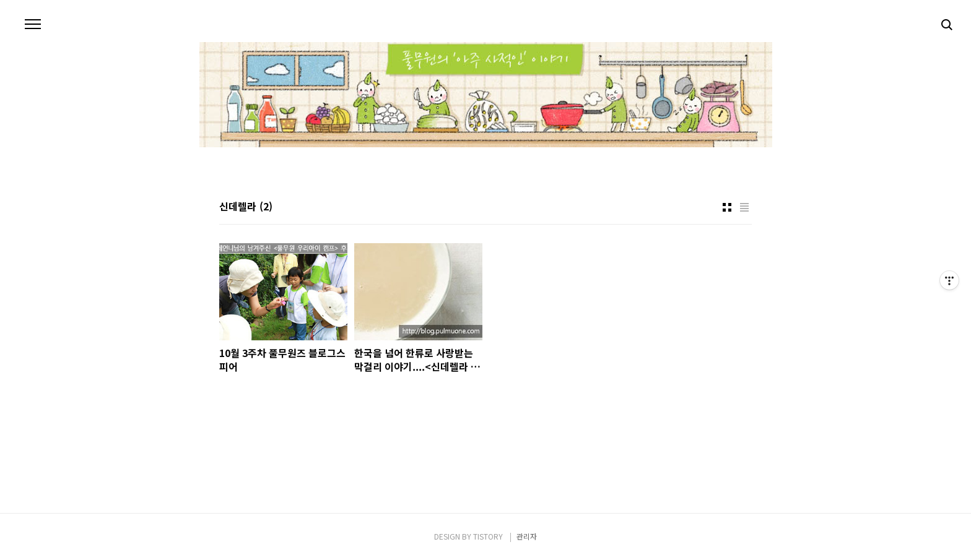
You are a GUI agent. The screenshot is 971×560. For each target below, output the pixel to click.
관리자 (527, 536)
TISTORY (488, 536)
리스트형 (744, 207)
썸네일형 (727, 207)
